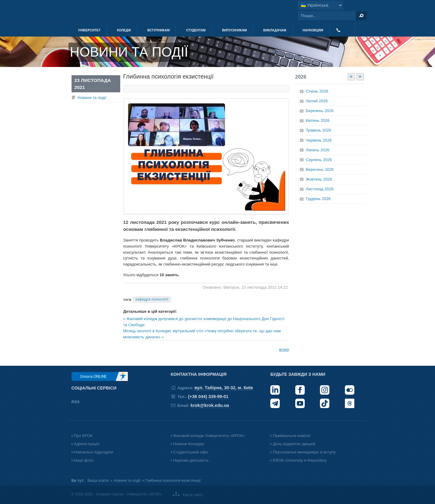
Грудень (318, 199)
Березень (320, 111)
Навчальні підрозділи (94, 452)
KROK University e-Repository (300, 460)
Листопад (320, 189)
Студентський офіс (191, 452)
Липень (318, 150)
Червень (319, 140)
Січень (317, 91)
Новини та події (92, 98)
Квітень (318, 120)
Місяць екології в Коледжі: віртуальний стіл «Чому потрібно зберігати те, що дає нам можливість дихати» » (202, 334)
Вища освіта (98, 481)
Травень (319, 130)
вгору (284, 349)
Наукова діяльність (191, 460)
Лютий (317, 101)
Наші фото (84, 460)
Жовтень (319, 179)
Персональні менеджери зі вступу (304, 452)
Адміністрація (87, 444)
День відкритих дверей (294, 444)
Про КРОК (83, 436)
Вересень (320, 169)
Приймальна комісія (291, 436)
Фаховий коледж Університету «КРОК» (209, 436)
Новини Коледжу (189, 444)
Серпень (319, 160)
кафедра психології (152, 299)
